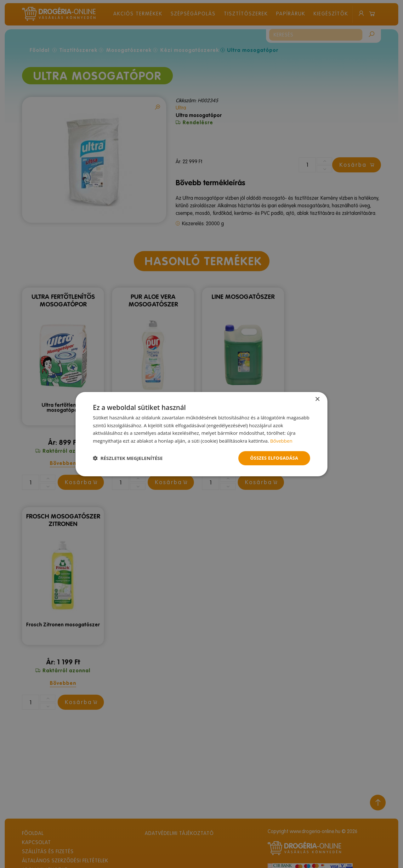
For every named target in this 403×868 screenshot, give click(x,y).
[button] (128, 458)
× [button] (317, 399)
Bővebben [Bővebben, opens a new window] (281, 441)
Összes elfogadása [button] (274, 458)
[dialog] (201, 434)
